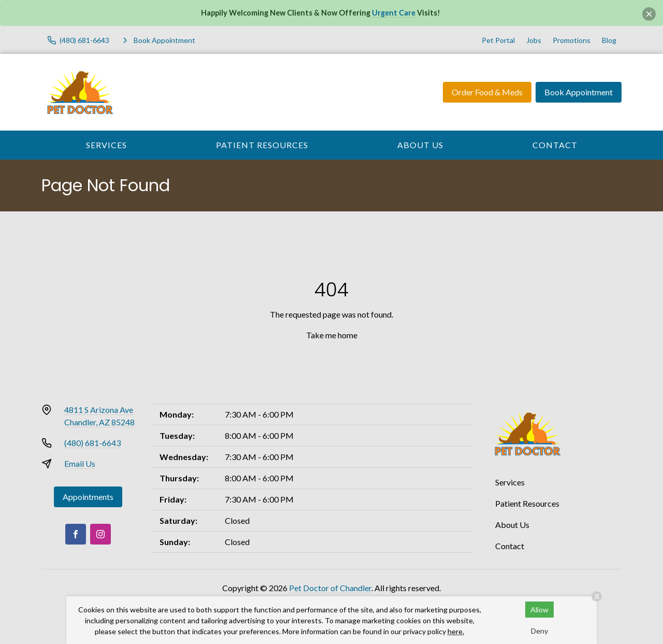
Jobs (534, 40)
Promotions (572, 40)
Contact (555, 145)
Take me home (332, 335)
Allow (539, 610)
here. (456, 631)
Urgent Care (394, 13)
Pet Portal (498, 40)
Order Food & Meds (487, 92)
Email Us (80, 463)
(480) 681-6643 (92, 443)
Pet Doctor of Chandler (330, 588)
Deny (539, 631)
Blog (609, 40)
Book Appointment (579, 92)
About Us (420, 145)
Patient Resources (262, 145)
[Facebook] (76, 534)
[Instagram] (100, 534)
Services (106, 145)
